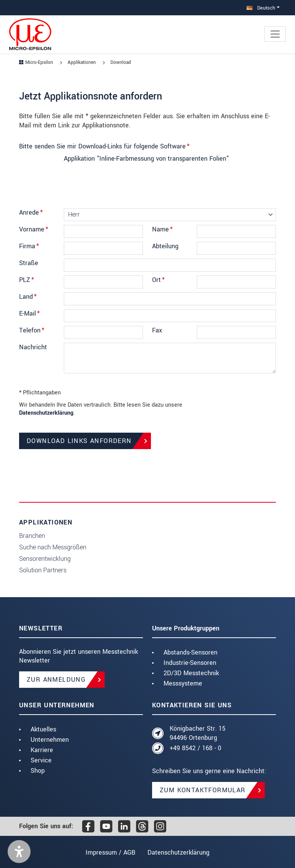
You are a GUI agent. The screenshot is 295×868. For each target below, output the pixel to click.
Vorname (34, 229)
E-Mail (29, 313)
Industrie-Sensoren (190, 663)
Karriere (42, 750)
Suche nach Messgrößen (53, 547)
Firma (29, 246)
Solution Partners (43, 570)
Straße (29, 263)
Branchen (32, 536)
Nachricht (33, 347)
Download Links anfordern (79, 441)
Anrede (31, 213)
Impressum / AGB (109, 853)
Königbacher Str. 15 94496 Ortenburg (198, 733)
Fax (157, 330)
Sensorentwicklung (45, 559)
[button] (19, 852)
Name (162, 229)
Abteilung (165, 246)
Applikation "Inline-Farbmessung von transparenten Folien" (146, 159)
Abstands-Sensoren (190, 652)
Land (28, 297)
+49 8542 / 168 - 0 (195, 748)
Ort (158, 280)
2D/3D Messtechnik (191, 673)
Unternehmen (50, 740)
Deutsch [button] (261, 8)
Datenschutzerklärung (46, 413)
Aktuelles (43, 729)
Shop (38, 771)
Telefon (32, 330)
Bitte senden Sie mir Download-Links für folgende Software (104, 146)
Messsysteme (183, 683)
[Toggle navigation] (275, 34)
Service (41, 760)
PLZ (27, 280)
